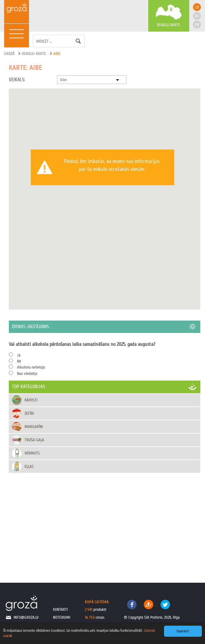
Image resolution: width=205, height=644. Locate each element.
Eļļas (29, 466)
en (197, 24)
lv (197, 7)
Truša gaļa (34, 440)
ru (197, 16)
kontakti (60, 609)
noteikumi (62, 617)
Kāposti (31, 400)
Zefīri (29, 413)
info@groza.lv (26, 617)
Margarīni (34, 427)
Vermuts (32, 453)
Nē (19, 361)
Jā (19, 355)
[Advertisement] (105, 521)
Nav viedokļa (27, 373)
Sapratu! (183, 631)
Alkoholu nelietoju (31, 367)
